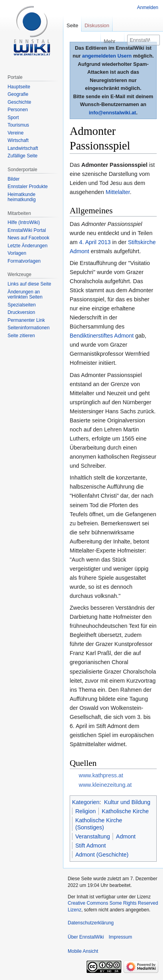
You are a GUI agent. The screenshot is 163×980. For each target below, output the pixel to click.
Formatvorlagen (24, 261)
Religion (85, 811)
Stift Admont (91, 846)
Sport (13, 118)
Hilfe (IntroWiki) (24, 222)
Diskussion (97, 25)
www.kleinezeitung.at (105, 785)
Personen (18, 110)
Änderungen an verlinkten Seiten (25, 295)
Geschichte (19, 102)
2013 (104, 242)
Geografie (18, 94)
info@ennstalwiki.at (113, 113)
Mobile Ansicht (83, 951)
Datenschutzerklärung (91, 923)
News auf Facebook (28, 238)
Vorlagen (17, 253)
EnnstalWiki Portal (27, 230)
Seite (72, 25)
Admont (126, 836)
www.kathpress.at (101, 775)
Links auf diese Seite (29, 284)
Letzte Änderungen (27, 246)
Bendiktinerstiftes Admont (102, 336)
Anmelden (148, 7)
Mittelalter (118, 192)
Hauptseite (19, 87)
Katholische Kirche (125, 811)
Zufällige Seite (22, 156)
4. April (88, 242)
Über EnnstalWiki (86, 937)
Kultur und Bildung (127, 802)
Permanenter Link (26, 320)
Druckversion (21, 312)
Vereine (16, 133)
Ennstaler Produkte (28, 187)
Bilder (14, 179)
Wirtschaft (18, 140)
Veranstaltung (93, 836)
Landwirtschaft (23, 148)
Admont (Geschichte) (102, 855)
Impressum (120, 937)
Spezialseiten (21, 305)
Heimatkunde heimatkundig (21, 197)
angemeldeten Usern (107, 56)
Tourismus (18, 125)
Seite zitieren (21, 336)
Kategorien (86, 802)
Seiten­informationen (29, 328)
